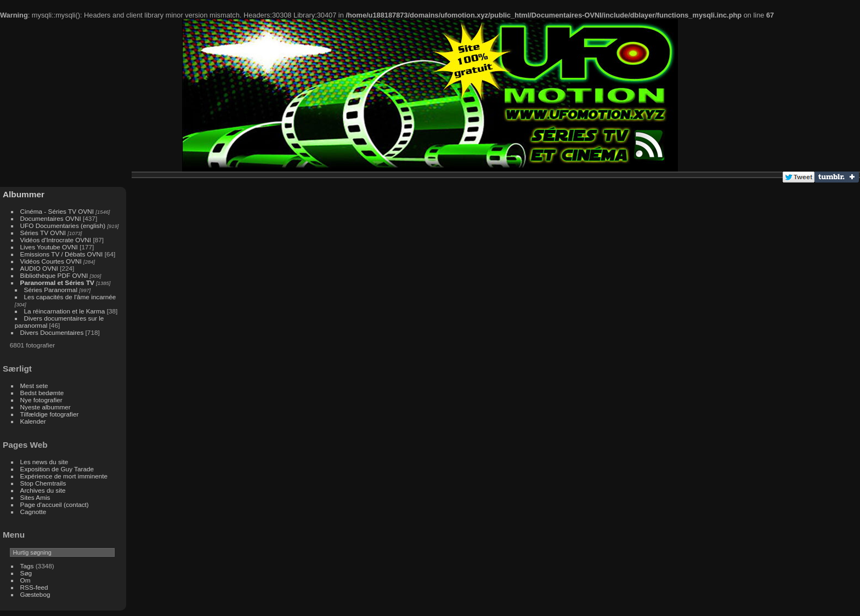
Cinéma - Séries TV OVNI (57, 211)
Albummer (24, 194)
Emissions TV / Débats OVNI (62, 254)
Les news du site (44, 462)
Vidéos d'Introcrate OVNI (56, 240)
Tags (27, 566)
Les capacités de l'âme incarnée (70, 297)
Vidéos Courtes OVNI (51, 261)
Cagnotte (33, 512)
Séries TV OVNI (43, 233)
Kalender (33, 421)
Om (26, 580)
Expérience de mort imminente (64, 476)
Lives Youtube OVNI (49, 247)
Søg (26, 573)
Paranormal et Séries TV (57, 283)
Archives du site (43, 490)
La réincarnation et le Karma (65, 311)
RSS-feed (34, 587)
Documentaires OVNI (51, 218)
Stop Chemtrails (43, 483)
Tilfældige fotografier (50, 414)
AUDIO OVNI (39, 268)
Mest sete (34, 386)
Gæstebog (35, 594)
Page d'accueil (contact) (55, 504)
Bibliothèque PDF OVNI (54, 275)
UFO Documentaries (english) (63, 226)
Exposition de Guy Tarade (57, 469)
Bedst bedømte (42, 393)
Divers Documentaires (52, 332)
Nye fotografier (41, 400)
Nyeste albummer (46, 407)
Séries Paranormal (51, 290)
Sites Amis (35, 497)
